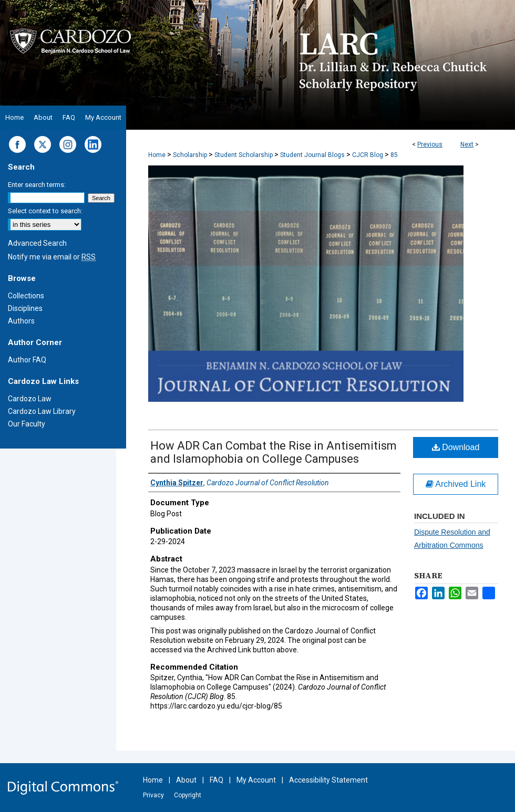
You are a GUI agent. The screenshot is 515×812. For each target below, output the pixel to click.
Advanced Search (37, 243)
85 (394, 155)
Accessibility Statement (328, 780)
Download (456, 447)
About (186, 780)
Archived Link (456, 484)
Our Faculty (27, 424)
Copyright (188, 795)
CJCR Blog (368, 155)
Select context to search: (45, 211)
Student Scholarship (244, 155)
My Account (256, 780)
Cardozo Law (30, 399)
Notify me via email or (52, 257)
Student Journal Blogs (312, 155)
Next (467, 144)
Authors (21, 321)
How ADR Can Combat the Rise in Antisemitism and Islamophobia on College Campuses (274, 452)
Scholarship (190, 155)
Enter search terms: (37, 185)
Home (157, 155)
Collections (26, 296)
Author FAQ (27, 360)
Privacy (153, 795)
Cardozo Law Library (42, 411)
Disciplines (25, 308)
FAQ (217, 780)
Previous (430, 144)
